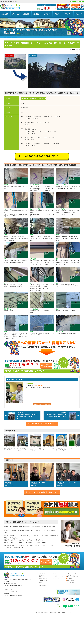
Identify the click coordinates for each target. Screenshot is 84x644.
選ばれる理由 (42, 577)
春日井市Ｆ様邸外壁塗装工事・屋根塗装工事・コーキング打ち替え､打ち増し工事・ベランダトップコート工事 (61, 443)
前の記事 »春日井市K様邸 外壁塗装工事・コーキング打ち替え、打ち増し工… (62, 416)
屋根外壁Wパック (71, 575)
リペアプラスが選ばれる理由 (16, 14)
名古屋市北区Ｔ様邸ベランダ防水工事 (74, 442)
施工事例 (55, 573)
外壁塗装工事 (25, 98)
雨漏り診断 (70, 579)
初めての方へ (42, 575)
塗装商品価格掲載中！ (26, 14)
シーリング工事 (71, 582)
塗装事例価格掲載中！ (37, 14)
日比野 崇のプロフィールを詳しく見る (42, 404)
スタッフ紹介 (42, 584)
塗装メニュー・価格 (72, 573)
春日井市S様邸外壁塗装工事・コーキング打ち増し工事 (48, 442)
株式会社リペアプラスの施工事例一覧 (41, 424)
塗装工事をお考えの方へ (5, 14)
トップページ (42, 573)
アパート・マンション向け (73, 577)
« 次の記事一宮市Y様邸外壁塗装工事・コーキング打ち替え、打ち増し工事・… (22, 416)
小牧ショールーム (43, 580)
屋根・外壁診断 (71, 580)
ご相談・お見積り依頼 (48, 366)
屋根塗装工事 (33, 98)
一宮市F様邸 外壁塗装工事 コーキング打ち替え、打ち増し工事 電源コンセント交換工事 (36, 443)
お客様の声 (47, 14)
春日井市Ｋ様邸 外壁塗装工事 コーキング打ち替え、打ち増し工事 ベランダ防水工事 (23, 443)
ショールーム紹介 (68, 14)
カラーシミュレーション (73, 584)
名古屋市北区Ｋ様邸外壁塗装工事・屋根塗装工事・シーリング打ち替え (10, 442)
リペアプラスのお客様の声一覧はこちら (43, 492)
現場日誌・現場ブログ (58, 577)
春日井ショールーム (43, 579)
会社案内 (41, 582)
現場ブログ (58, 14)
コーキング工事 (42, 98)
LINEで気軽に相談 (78, 1)
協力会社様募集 (42, 586)
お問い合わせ (56, 579)
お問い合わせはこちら (79, 14)
